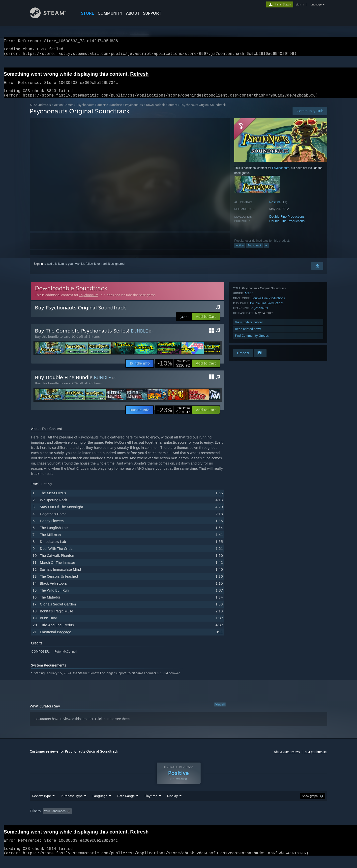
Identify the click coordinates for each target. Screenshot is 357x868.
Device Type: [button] (284, 821)
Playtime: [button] (143, 821)
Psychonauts (134, 111)
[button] (206, 323)
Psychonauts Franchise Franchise (99, 111)
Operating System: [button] (220, 821)
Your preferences (316, 758)
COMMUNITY (110, 13)
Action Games (64, 111)
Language (100, 805)
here (107, 725)
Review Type (42, 805)
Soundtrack (255, 251)
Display (172, 805)
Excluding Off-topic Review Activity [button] (105, 821)
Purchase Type (72, 805)
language (316, 4)
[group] (178, 821)
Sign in (38, 270)
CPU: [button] (246, 821)
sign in (300, 4)
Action (240, 251)
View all (220, 710)
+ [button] (266, 251)
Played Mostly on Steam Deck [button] (179, 821)
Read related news (248, 335)
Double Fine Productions (287, 222)
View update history (249, 328)
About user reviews (287, 758)
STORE (88, 13)
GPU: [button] (262, 821)
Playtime (151, 805)
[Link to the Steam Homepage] (52, 17)
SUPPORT (152, 13)
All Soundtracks (40, 111)
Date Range (126, 805)
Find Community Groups (252, 342)
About (133, 13)
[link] (174, 369)
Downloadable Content (162, 111)
